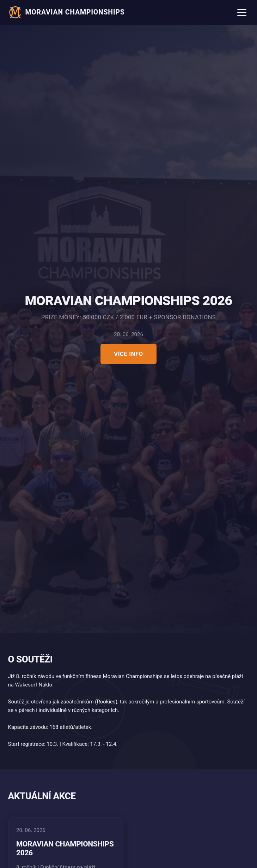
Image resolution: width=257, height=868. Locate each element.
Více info (128, 354)
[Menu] (242, 12)
